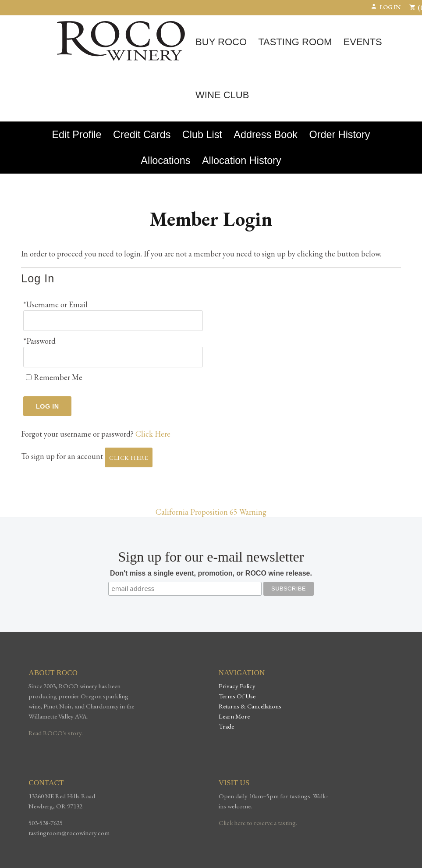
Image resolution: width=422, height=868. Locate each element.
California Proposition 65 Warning (211, 512)
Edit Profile (76, 135)
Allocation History (242, 160)
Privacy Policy (237, 686)
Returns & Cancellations (250, 706)
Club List (202, 135)
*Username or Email (55, 304)
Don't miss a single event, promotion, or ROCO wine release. (211, 573)
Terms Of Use (237, 696)
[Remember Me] (29, 377)
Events (363, 42)
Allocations (165, 160)
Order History (339, 135)
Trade (226, 726)
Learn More (234, 716)
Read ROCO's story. (56, 733)
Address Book (266, 135)
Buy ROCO (221, 42)
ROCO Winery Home (121, 41)
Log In (386, 7)
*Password (39, 341)
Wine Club (222, 95)
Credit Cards (142, 135)
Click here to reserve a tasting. (258, 823)
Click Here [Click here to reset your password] (153, 434)
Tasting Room (295, 42)
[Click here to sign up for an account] (129, 457)
